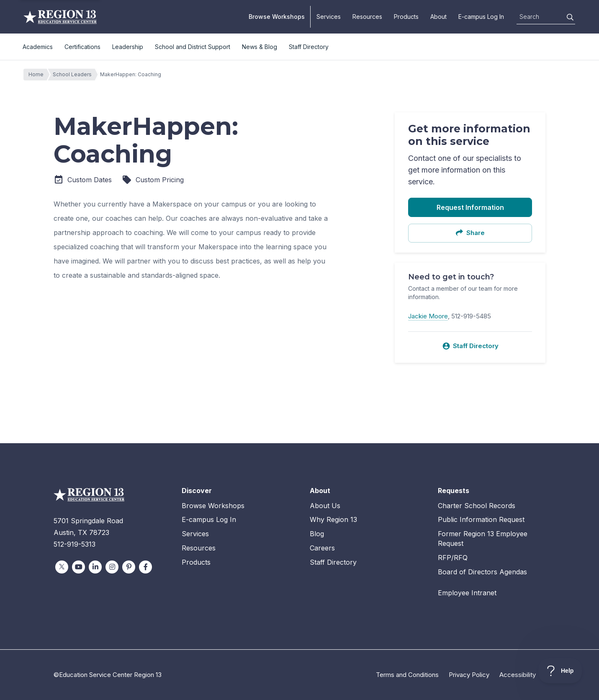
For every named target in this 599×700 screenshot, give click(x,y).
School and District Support (193, 47)
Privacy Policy (469, 675)
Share (470, 233)
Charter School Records (477, 506)
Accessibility (518, 675)
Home (38, 75)
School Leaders (74, 75)
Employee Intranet (467, 593)
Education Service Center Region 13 (60, 17)
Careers (322, 548)
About (438, 17)
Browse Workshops (277, 17)
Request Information (470, 207)
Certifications (82, 47)
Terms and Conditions (407, 675)
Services (329, 17)
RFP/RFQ (453, 558)
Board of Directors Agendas (482, 572)
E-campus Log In (481, 17)
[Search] (570, 17)
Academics (38, 47)
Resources (367, 17)
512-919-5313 (75, 544)
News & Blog (260, 47)
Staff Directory (309, 47)
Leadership (128, 47)
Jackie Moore (428, 316)
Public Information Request (481, 519)
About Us (325, 506)
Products (406, 17)
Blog (317, 534)
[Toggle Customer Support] (560, 671)
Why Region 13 (333, 519)
